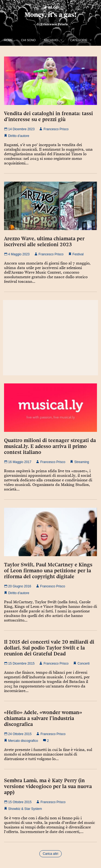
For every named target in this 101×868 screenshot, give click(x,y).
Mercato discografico (23, 741)
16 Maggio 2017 (18, 462)
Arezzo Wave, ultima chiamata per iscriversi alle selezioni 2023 (44, 241)
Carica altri (50, 854)
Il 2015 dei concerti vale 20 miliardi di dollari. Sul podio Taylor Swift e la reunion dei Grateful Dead (49, 648)
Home (8, 40)
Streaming (82, 462)
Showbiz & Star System (25, 809)
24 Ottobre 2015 (18, 734)
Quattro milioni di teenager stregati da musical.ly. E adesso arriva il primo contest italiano (50, 446)
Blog (50, 7)
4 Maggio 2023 (17, 254)
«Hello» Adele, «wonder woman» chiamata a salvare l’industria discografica (43, 718)
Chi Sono (28, 40)
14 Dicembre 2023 (19, 129)
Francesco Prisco (54, 24)
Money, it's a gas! (50, 15)
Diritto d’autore (19, 136)
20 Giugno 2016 (18, 586)
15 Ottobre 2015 (18, 802)
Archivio (51, 40)
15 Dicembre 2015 (19, 664)
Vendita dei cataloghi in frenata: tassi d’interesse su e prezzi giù (48, 116)
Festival (78, 254)
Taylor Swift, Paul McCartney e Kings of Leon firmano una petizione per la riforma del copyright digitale (48, 570)
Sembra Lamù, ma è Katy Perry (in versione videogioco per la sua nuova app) (48, 786)
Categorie (79, 40)
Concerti (84, 664)
